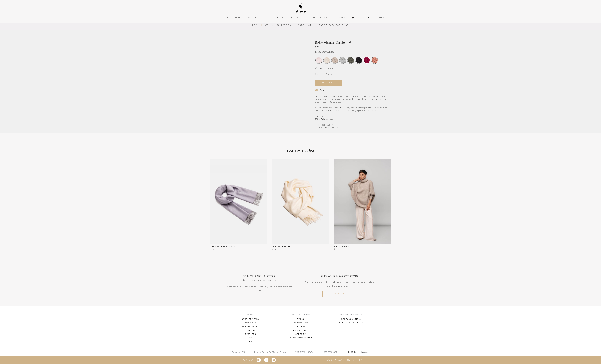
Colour (319, 68)
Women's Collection (278, 25)
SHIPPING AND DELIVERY (327, 128)
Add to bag (328, 83)
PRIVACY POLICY (301, 323)
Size (317, 74)
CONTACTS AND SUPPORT (300, 338)
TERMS (300, 319)
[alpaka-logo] (300, 8)
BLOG (250, 338)
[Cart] (354, 18)
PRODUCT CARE (323, 125)
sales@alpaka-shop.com (358, 352)
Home (256, 25)
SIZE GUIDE (300, 334)
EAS (250, 342)
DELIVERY (300, 327)
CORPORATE (250, 330)
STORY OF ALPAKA (250, 319)
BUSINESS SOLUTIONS (351, 319)
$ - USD (378, 18)
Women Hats (305, 25)
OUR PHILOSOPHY (250, 327)
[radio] (319, 60)
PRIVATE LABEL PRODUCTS (351, 323)
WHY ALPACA (250, 323)
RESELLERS (250, 334)
